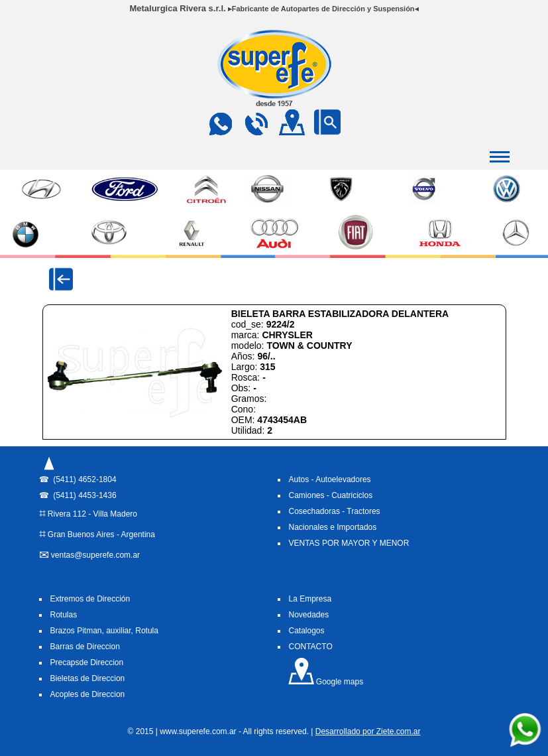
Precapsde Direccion (87, 662)
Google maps (326, 682)
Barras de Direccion (85, 647)
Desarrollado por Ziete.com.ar (368, 731)
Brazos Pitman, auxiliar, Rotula (104, 631)
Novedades (309, 615)
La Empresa (310, 599)
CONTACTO (311, 647)
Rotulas (64, 615)
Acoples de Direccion (88, 694)
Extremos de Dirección (90, 599)
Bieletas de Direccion (88, 678)
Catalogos (307, 631)
